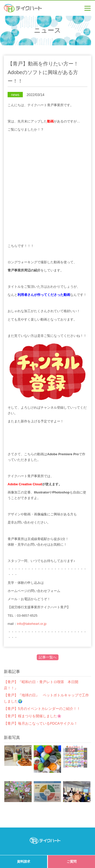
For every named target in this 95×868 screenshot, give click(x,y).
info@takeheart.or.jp (32, 624)
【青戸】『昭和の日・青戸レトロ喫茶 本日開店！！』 (41, 685)
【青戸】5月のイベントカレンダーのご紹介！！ (42, 709)
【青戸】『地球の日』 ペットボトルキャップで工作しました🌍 (46, 698)
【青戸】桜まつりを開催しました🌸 (33, 716)
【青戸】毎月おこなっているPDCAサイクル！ (41, 723)
